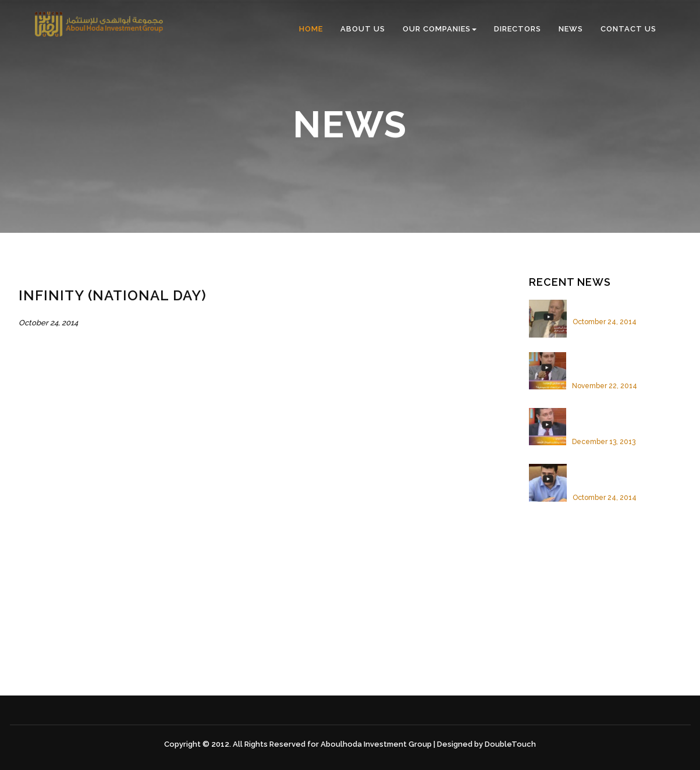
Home (311, 29)
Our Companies (440, 29)
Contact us (628, 29)
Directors (518, 29)
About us (363, 29)
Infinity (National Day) (614, 305)
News (571, 29)
